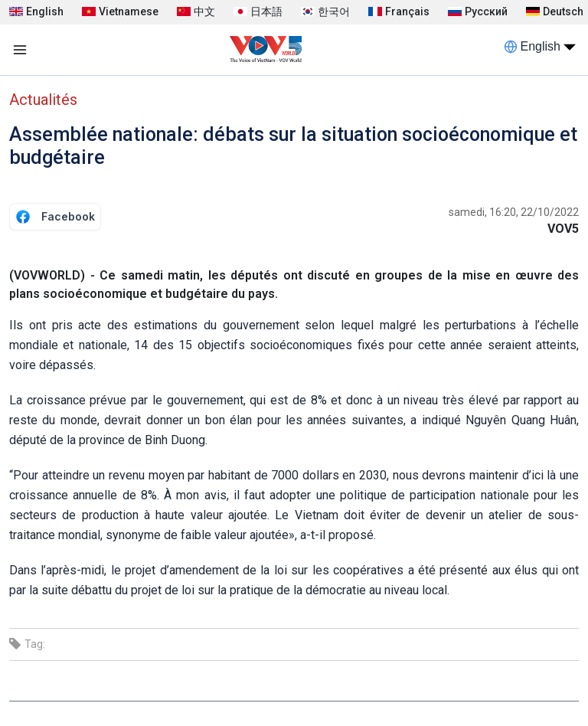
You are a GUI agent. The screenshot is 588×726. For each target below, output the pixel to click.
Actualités (43, 100)
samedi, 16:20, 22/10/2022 (514, 212)
